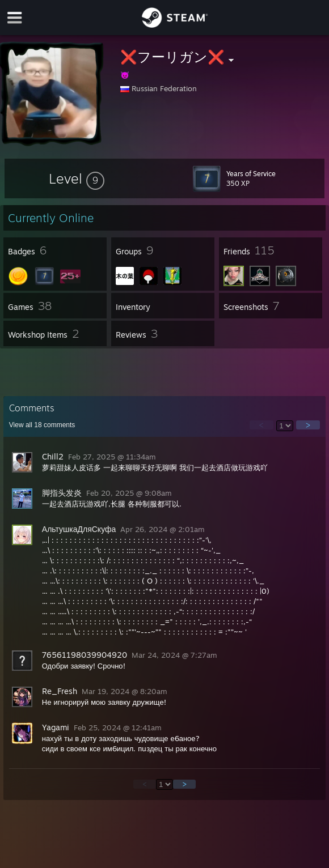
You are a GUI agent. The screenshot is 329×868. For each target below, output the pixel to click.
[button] (77, 178)
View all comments (42, 425)
